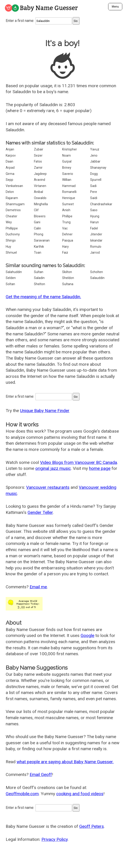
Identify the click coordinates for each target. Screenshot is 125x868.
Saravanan (42, 240)
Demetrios (13, 210)
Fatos (38, 161)
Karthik (39, 247)
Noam (66, 155)
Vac (65, 228)
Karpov (11, 155)
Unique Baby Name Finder (45, 411)
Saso (94, 210)
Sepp (9, 180)
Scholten (97, 272)
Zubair (39, 149)
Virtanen (40, 186)
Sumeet (68, 204)
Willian (67, 180)
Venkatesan (14, 186)
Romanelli (69, 192)
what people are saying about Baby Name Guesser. (65, 762)
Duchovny (13, 234)
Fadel (94, 228)
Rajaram (12, 198)
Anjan (10, 149)
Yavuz (95, 149)
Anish (66, 210)
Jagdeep (40, 174)
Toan (38, 253)
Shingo (11, 240)
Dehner (67, 234)
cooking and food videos (80, 794)
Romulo (96, 247)
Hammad (69, 186)
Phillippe (12, 228)
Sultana (68, 284)
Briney (67, 168)
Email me (38, 587)
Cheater (11, 216)
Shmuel (11, 253)
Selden (11, 278)
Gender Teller (40, 512)
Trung (66, 222)
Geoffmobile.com (22, 794)
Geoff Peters (92, 826)
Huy (8, 247)
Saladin (39, 278)
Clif (36, 210)
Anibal (38, 192)
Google (87, 635)
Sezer (38, 155)
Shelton (40, 284)
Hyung (95, 216)
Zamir (38, 168)
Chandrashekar (101, 204)
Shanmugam (15, 204)
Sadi (93, 186)
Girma (10, 174)
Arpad (10, 168)
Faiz (65, 253)
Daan (9, 161)
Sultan (39, 272)
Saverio (68, 174)
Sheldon (68, 278)
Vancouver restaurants (48, 487)
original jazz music (53, 468)
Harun (94, 222)
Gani (37, 222)
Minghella (41, 204)
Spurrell (96, 180)
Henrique (69, 198)
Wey (9, 222)
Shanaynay (98, 168)
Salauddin (97, 278)
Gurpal (67, 161)
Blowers (40, 216)
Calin (37, 228)
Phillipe (67, 216)
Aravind (40, 180)
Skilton (67, 272)
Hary (65, 247)
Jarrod (95, 253)
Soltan (10, 284)
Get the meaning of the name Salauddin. (43, 297)
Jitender (96, 234)
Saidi (94, 198)
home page (100, 468)
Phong (39, 234)
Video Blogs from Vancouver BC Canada (79, 462)
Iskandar (96, 240)
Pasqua (68, 240)
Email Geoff (41, 775)
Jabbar (95, 161)
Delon (10, 192)
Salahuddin (14, 272)
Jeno (94, 155)
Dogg (94, 174)
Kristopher (70, 149)
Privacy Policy (55, 839)
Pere (94, 192)
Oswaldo (40, 198)
